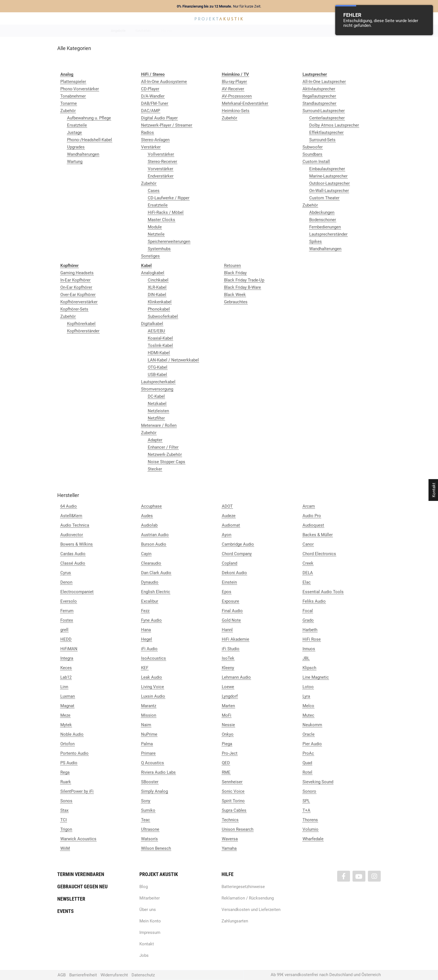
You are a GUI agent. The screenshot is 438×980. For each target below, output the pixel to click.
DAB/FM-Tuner (155, 103)
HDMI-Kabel (159, 353)
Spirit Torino (233, 801)
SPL (306, 801)
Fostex (67, 620)
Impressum (150, 932)
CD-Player (150, 89)
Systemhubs (159, 249)
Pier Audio (312, 744)
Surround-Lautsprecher (324, 111)
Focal (308, 611)
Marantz (149, 706)
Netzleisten (158, 411)
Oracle (309, 734)
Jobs (144, 955)
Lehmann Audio (236, 677)
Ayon (227, 535)
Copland (229, 563)
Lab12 (66, 677)
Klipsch (309, 668)
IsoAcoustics (153, 658)
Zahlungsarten (235, 921)
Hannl (227, 630)
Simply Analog (154, 791)
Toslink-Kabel (160, 345)
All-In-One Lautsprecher (324, 82)
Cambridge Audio (238, 544)
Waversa (230, 839)
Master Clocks (161, 220)
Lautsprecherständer (328, 234)
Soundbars (312, 154)
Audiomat (231, 525)
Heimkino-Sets (236, 111)
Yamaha (229, 848)
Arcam (309, 506)
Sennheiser (232, 782)
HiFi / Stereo (212, 31)
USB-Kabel (157, 375)
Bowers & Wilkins (77, 544)
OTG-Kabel (158, 367)
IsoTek (228, 658)
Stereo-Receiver (162, 162)
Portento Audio (74, 753)
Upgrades (76, 147)
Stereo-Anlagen (155, 140)
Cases (154, 191)
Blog (144, 887)
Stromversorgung (157, 389)
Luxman (68, 696)
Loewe (228, 687)
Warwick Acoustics (78, 839)
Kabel (323, 31)
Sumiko (148, 810)
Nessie (228, 725)
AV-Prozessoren (237, 96)
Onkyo (228, 734)
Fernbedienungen (325, 227)
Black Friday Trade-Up (244, 280)
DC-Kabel (156, 396)
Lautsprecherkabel (158, 382)
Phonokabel (159, 309)
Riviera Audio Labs (158, 772)
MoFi (227, 715)
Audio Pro (312, 516)
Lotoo (308, 687)
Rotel (307, 772)
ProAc (308, 753)
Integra (67, 658)
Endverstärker (161, 176)
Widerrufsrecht (114, 975)
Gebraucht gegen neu (82, 887)
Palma (147, 744)
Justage (74, 132)
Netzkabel (157, 404)
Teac (146, 820)
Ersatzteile (77, 125)
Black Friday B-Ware (242, 287)
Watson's (149, 839)
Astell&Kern (71, 516)
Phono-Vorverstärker (80, 89)
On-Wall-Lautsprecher (329, 191)
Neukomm (312, 725)
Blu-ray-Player (234, 82)
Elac (307, 582)
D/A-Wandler (153, 96)
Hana (146, 630)
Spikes (316, 242)
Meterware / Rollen (159, 425)
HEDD (66, 639)
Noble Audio (72, 734)
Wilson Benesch (156, 848)
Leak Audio (152, 677)
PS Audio (69, 763)
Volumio (310, 829)
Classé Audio (73, 563)
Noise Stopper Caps (166, 462)
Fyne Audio (151, 620)
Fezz (145, 611)
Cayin (146, 554)
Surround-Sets (322, 140)
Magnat (67, 706)
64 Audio (69, 506)
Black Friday (235, 273)
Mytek (66, 725)
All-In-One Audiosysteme (164, 82)
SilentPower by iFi (77, 791)
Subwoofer (313, 147)
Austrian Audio (155, 535)
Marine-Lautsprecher (328, 176)
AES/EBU (156, 331)
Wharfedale (313, 839)
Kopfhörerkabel (81, 324)
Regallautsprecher (319, 96)
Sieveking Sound (318, 782)
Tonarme (69, 103)
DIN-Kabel (157, 295)
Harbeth (310, 630)
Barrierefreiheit (83, 975)
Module (155, 227)
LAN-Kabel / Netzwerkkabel (173, 360)
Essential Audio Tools (323, 592)
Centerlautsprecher (327, 118)
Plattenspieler (73, 82)
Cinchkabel (158, 280)
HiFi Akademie (235, 639)
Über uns (148, 910)
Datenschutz (143, 975)
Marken (166, 31)
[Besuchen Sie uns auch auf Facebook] (344, 876)
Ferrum (67, 611)
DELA (308, 573)
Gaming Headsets (77, 273)
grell (64, 630)
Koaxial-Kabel (160, 338)
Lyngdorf (230, 696)
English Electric (156, 592)
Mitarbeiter (150, 898)
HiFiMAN (69, 649)
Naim (146, 725)
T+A (306, 810)
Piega (227, 744)
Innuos (309, 649)
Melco (308, 706)
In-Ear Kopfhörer (75, 280)
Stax (64, 810)
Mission (149, 715)
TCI (64, 820)
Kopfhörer (301, 31)
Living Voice (153, 687)
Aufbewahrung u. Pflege (89, 118)
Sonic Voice (233, 791)
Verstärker (151, 147)
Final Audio (232, 611)
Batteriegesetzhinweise (243, 887)
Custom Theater (324, 198)
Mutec (308, 715)
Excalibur (150, 601)
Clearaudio (151, 563)
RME (226, 772)
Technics (230, 820)
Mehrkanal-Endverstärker (245, 103)
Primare (148, 753)
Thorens (310, 820)
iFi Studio (231, 649)
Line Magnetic (316, 677)
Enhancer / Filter (163, 447)
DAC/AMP (151, 111)
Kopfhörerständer (83, 331)
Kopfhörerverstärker (79, 302)
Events (66, 911)
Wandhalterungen (83, 154)
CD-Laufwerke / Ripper (169, 198)
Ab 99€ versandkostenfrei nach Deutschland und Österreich (326, 975)
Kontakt (147, 944)
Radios (147, 132)
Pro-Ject (230, 753)
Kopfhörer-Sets (74, 309)
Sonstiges (150, 256)
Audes (147, 516)
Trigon (66, 829)
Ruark (66, 782)
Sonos (66, 801)
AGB (62, 975)
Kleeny (228, 668)
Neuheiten (143, 31)
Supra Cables (234, 810)
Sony (146, 801)
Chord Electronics (319, 554)
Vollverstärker (161, 154)
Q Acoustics (153, 763)
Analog (188, 31)
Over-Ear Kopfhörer (78, 295)
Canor (308, 544)
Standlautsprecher (319, 103)
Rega (65, 772)
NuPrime (149, 734)
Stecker (155, 469)
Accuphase (151, 506)
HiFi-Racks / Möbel (166, 212)
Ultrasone (150, 829)
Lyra (306, 696)
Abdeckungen (322, 212)
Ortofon (67, 744)
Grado (308, 620)
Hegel (147, 639)
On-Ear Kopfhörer (76, 287)
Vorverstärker (160, 169)
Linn (64, 687)
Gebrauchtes (236, 302)
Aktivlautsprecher (319, 89)
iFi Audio (149, 649)
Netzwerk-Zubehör (165, 455)
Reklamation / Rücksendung (248, 898)
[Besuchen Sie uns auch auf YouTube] (359, 876)
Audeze (229, 516)
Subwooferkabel (163, 316)
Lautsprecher (273, 31)
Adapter (155, 440)
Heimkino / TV (243, 31)
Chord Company (237, 554)
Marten (228, 706)
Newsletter (71, 899)
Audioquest (313, 525)
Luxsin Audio (153, 696)
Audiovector (72, 535)
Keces (66, 668)
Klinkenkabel (160, 302)
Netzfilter (156, 418)
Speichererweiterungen (169, 242)
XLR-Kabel (157, 287)
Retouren (232, 266)
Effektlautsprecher (326, 132)
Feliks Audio (314, 601)
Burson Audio (154, 544)
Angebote (118, 31)
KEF (145, 668)
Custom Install (316, 162)
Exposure (230, 601)
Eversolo (69, 601)
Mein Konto (150, 921)
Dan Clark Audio (156, 573)
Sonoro (309, 791)
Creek (308, 563)
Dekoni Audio (234, 573)
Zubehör (68, 111)
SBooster (150, 782)
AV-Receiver (233, 89)
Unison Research (238, 829)
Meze (65, 715)
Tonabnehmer (73, 96)
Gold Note (231, 620)
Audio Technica (75, 525)
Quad (307, 763)
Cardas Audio (73, 554)
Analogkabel (153, 273)
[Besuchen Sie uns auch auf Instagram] (374, 876)
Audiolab (149, 525)
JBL (306, 658)
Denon (66, 582)
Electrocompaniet (77, 592)
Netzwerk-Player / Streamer (167, 125)
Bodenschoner (323, 220)
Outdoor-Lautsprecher (329, 183)
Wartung (75, 162)
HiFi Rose (312, 639)
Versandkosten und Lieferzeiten (251, 910)
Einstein (229, 582)
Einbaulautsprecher (327, 169)
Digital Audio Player (159, 118)
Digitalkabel (152, 324)
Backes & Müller (318, 535)
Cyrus (66, 573)
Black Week (235, 295)
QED (226, 763)
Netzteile (156, 234)
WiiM (65, 848)
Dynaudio (150, 582)
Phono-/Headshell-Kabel (90, 140)
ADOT (227, 506)
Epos (227, 592)
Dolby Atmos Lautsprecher (334, 125)
